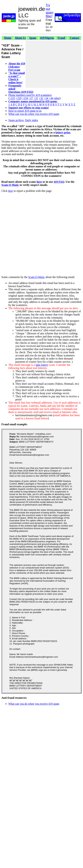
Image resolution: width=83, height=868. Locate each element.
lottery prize (63, 132)
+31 (36, 98)
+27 (31, 98)
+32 (41, 98)
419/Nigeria (47, 38)
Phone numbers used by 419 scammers (30, 95)
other (57, 98)
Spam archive (16, 120)
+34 (46, 98)
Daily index (32, 120)
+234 (25, 98)
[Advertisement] (53, 64)
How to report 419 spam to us (25, 111)
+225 (12, 98)
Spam (33, 38)
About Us (20, 38)
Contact (74, 38)
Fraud (61, 38)
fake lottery (42, 365)
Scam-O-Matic (10, 185)
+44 (51, 98)
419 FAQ (59, 182)
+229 (19, 98)
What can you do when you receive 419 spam (34, 114)
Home (8, 38)
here (39, 182)
